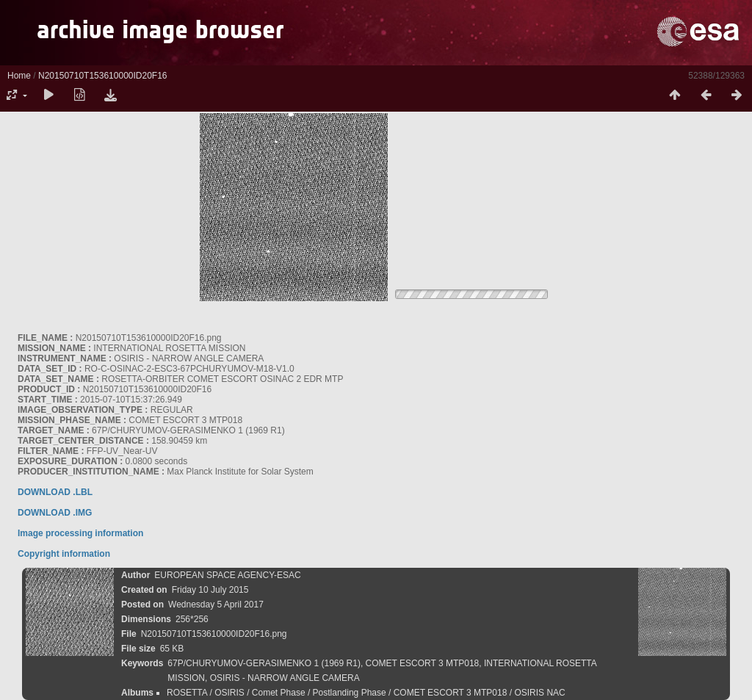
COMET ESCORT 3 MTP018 (423, 663)
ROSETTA (187, 693)
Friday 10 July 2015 (210, 590)
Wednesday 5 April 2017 (216, 605)
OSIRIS (229, 693)
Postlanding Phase (350, 693)
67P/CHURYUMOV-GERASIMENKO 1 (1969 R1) (264, 663)
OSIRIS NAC (539, 693)
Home (19, 76)
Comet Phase (279, 693)
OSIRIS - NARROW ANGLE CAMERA (285, 678)
